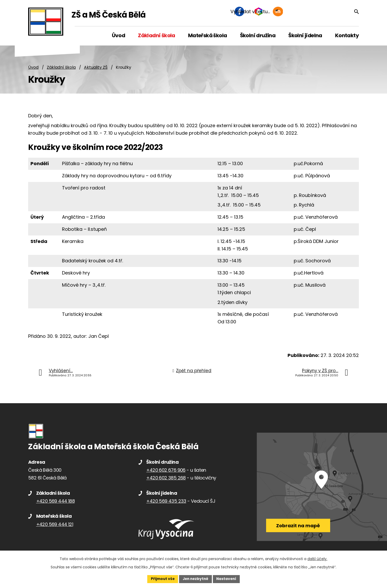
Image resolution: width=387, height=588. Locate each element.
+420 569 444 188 (55, 501)
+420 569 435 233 (166, 501)
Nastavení (228, 579)
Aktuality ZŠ (96, 68)
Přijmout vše (161, 579)
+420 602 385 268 (166, 478)
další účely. (317, 559)
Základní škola (61, 68)
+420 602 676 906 (166, 470)
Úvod (33, 68)
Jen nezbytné (195, 579)
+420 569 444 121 (55, 525)
